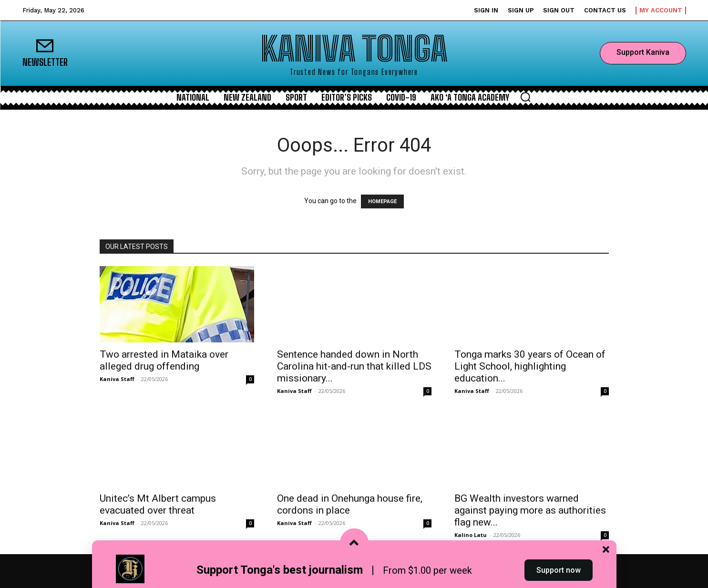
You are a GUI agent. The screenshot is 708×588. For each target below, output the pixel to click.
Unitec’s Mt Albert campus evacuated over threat (158, 504)
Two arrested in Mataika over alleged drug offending (164, 360)
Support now (559, 571)
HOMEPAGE (382, 201)
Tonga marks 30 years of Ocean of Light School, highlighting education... (530, 366)
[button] (525, 97)
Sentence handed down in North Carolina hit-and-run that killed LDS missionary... (354, 366)
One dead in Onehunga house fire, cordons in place (350, 504)
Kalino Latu (471, 535)
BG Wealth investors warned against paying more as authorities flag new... (530, 510)
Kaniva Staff (117, 379)
